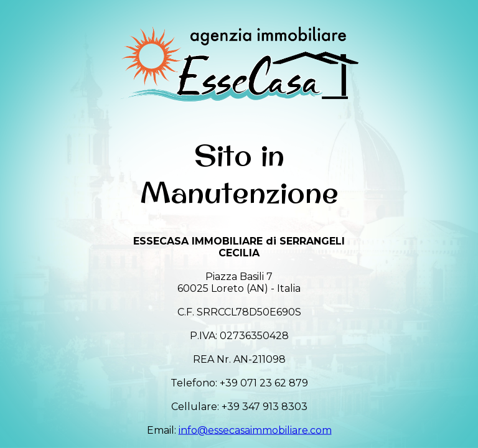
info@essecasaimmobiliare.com (255, 430)
